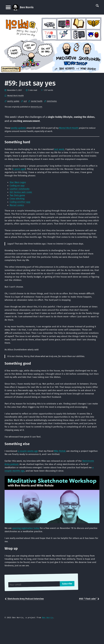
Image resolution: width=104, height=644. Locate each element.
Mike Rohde (62, 470)
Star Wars (15, 184)
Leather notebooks (20, 191)
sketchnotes (52, 101)
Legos (23, 184)
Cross (13, 201)
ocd (25, 101)
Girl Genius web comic (21, 195)
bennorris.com (36, 107)
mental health (37, 101)
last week (61, 150)
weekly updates (19, 128)
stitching (21, 201)
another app (24, 205)
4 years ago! (22, 171)
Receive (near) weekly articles (21, 601)
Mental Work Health (15, 96)
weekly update (13, 101)
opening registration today (26, 548)
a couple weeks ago (29, 470)
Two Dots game (18, 198)
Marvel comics (17, 208)
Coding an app (17, 188)
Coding (13, 205)
